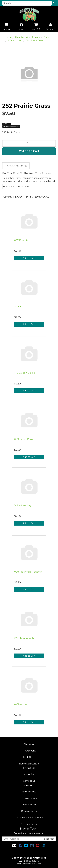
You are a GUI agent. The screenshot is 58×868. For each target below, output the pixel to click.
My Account (29, 751)
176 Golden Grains (24, 373)
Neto (39, 864)
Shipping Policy (29, 798)
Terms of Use (29, 792)
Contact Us (29, 781)
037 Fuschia (21, 240)
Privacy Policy (29, 805)
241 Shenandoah (24, 638)
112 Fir (18, 307)
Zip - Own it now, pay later (29, 818)
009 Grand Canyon (25, 439)
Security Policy (29, 824)
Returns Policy (29, 811)
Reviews (16, 166)
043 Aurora (21, 704)
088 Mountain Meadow (28, 572)
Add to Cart (29, 151)
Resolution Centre (29, 764)
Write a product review (17, 187)
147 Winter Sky (23, 505)
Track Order (29, 757)
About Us (29, 774)
